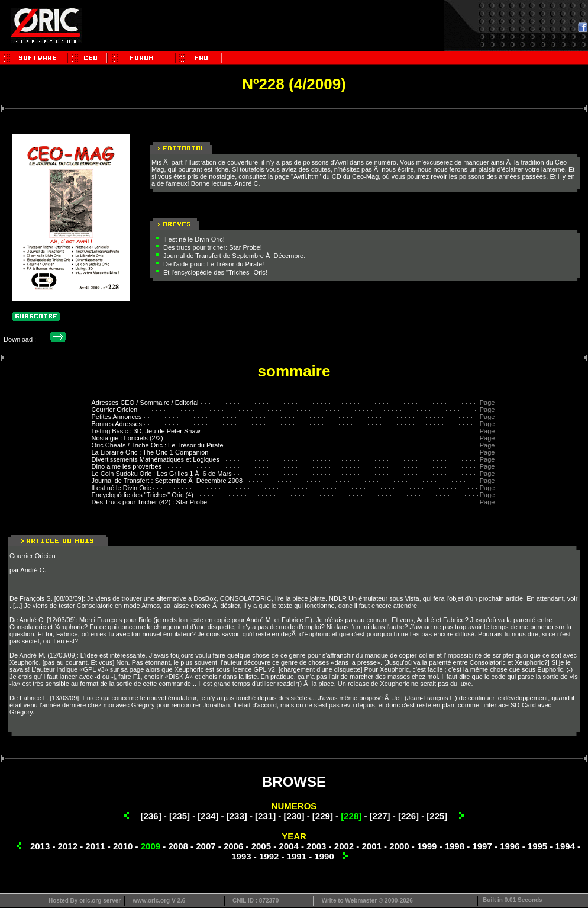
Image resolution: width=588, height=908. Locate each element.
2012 (68, 846)
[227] (380, 816)
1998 (455, 846)
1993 (241, 856)
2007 (206, 846)
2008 (178, 846)
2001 (372, 846)
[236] (151, 816)
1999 (427, 846)
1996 (510, 846)
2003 (316, 846)
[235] (180, 816)
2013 (40, 846)
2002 (344, 846)
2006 (233, 846)
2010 (123, 846)
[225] (437, 816)
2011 (95, 846)
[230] (294, 816)
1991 (297, 856)
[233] (237, 816)
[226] (408, 816)
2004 (288, 846)
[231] (265, 816)
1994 (565, 846)
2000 (399, 846)
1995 (537, 846)
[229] (323, 816)
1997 (482, 846)
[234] (208, 816)
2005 (261, 846)
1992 (269, 856)
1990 (324, 856)
